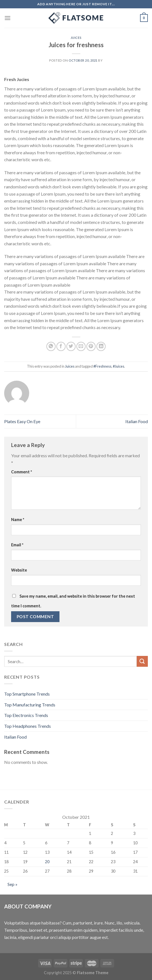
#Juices (119, 366)
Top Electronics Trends (26, 715)
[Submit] (142, 661)
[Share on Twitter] (71, 346)
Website (19, 570)
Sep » (13, 884)
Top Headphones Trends (28, 726)
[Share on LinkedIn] (101, 346)
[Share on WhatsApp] (51, 346)
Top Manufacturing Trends (30, 705)
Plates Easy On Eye (22, 421)
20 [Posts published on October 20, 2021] (47, 862)
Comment (22, 472)
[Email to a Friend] (81, 346)
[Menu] (8, 18)
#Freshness (102, 366)
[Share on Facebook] (61, 346)
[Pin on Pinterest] (91, 346)
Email (17, 545)
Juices (76, 38)
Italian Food (137, 421)
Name (18, 520)
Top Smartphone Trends (27, 694)
